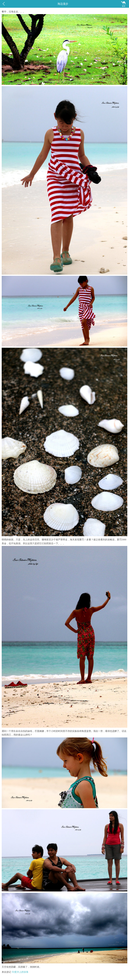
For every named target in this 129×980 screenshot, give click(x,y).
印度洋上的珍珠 (20, 972)
